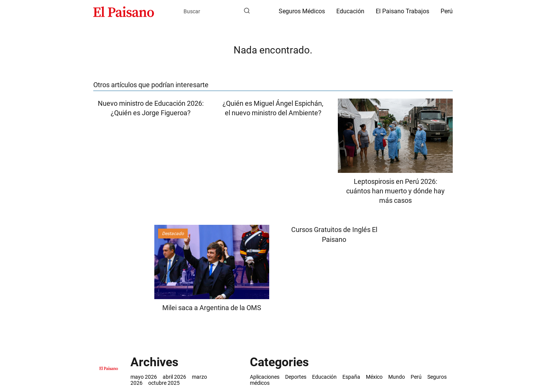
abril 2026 (174, 377)
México (374, 377)
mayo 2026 (144, 377)
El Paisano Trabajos (402, 11)
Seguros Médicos (302, 11)
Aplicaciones (265, 377)
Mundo (397, 377)
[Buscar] (247, 11)
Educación (350, 11)
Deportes (296, 377)
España (351, 377)
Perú (447, 11)
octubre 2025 (164, 383)
